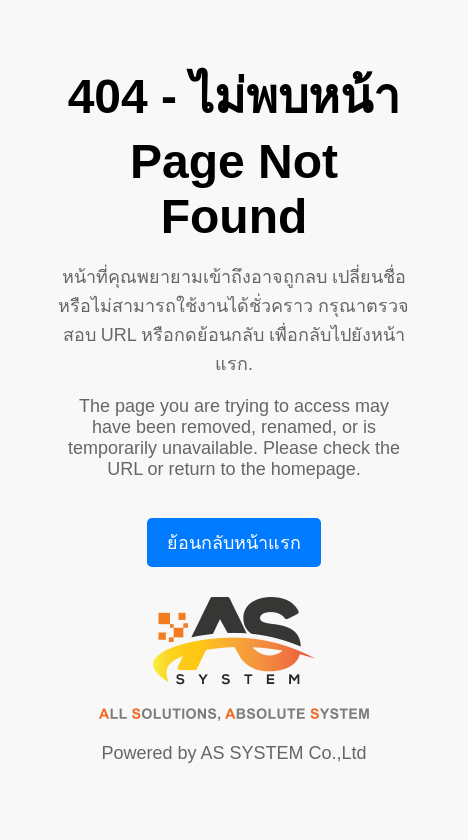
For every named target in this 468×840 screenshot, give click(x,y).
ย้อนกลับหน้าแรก (234, 543)
